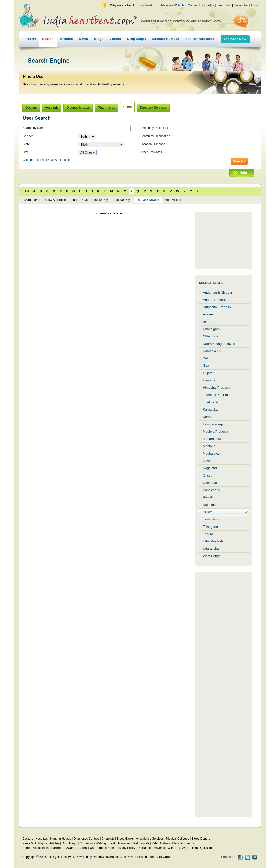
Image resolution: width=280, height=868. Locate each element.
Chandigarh (211, 329)
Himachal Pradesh (216, 388)
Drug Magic (137, 39)
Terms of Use (105, 848)
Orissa (208, 475)
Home (31, 39)
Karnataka (210, 410)
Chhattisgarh (212, 336)
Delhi (207, 358)
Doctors (28, 839)
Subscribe (241, 5)
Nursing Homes (61, 839)
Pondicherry (212, 490)
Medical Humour (166, 39)
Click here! (145, 5)
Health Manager (119, 843)
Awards (71, 848)
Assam (208, 314)
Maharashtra (212, 439)
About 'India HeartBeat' (48, 848)
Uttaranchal (211, 549)
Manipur (209, 446)
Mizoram (209, 461)
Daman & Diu (213, 351)
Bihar (207, 322)
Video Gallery (161, 843)
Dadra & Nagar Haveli (219, 344)
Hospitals (41, 839)
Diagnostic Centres (86, 839)
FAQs (210, 5)
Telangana (210, 527)
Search (48, 39)
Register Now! (235, 39)
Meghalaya (211, 453)
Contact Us (195, 5)
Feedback (224, 5)
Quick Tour (207, 848)
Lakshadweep (213, 424)
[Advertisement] (224, 240)
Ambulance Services (150, 839)
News (83, 39)
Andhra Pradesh (215, 300)
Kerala (208, 417)
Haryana (209, 380)
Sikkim (208, 512)
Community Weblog (93, 843)
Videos (115, 39)
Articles (66, 39)
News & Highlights (35, 843)
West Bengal (212, 556)
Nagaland (210, 468)
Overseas (210, 483)
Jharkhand (211, 402)
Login (255, 5)
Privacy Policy (126, 848)
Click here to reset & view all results (47, 160)
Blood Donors (201, 839)
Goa (206, 366)
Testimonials (141, 843)
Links (194, 848)
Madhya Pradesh (215, 431)
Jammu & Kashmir (216, 395)
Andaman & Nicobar (217, 292)
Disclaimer (145, 848)
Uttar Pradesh (213, 541)
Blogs (99, 39)
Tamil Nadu (211, 519)
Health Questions (200, 39)
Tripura (208, 534)
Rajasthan (210, 505)
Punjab (208, 497)
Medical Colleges (178, 839)
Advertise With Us (172, 5)
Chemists (108, 839)
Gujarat (208, 373)
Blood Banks (125, 839)
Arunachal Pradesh (217, 307)
